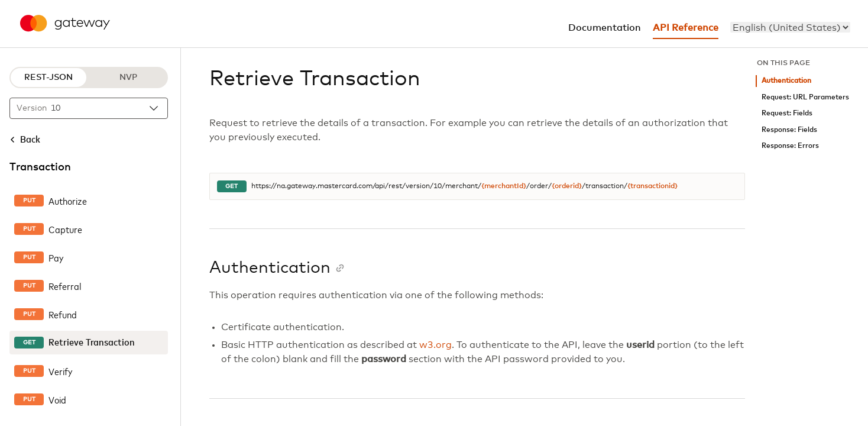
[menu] (790, 27)
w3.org (435, 345)
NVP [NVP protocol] (128, 78)
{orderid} (567, 186)
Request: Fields (787, 113)
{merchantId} (504, 186)
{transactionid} (652, 186)
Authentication (786, 81)
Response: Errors (790, 146)
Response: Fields (789, 130)
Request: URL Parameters (805, 97)
